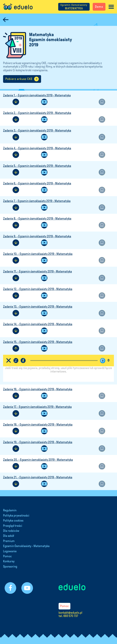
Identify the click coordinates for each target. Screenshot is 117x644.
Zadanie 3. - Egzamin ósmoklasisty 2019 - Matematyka (37, 130)
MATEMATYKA (74, 7)
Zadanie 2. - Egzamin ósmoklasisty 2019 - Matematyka (37, 113)
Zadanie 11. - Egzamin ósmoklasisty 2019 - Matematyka (37, 271)
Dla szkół (9, 536)
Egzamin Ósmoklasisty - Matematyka (26, 546)
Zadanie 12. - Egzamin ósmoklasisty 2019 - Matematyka (38, 289)
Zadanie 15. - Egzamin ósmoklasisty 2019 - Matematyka (38, 342)
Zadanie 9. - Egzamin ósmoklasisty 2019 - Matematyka (37, 236)
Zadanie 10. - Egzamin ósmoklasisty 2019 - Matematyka (38, 254)
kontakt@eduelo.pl (70, 613)
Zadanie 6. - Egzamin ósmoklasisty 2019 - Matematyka (37, 183)
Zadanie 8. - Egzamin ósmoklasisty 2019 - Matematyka (37, 218)
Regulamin (10, 510)
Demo (99, 7)
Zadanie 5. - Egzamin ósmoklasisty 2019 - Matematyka (37, 166)
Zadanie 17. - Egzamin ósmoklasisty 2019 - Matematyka (37, 407)
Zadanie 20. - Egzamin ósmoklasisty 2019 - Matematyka (38, 460)
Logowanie (10, 551)
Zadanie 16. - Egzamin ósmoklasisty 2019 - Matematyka (38, 389)
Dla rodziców (11, 531)
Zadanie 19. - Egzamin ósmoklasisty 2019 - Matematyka (38, 442)
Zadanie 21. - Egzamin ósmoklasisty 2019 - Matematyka (38, 477)
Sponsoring (10, 566)
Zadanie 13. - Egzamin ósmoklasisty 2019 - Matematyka (38, 307)
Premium (9, 541)
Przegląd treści (13, 526)
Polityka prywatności (16, 515)
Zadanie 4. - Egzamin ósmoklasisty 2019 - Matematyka (37, 148)
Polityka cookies (13, 521)
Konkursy (9, 561)
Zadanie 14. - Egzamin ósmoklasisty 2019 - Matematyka (38, 324)
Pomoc (7, 556)
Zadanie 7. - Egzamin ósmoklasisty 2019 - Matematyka (37, 201)
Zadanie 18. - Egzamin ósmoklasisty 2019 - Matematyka (38, 425)
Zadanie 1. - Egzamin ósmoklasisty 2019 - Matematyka (37, 95)
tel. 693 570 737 (68, 616)
